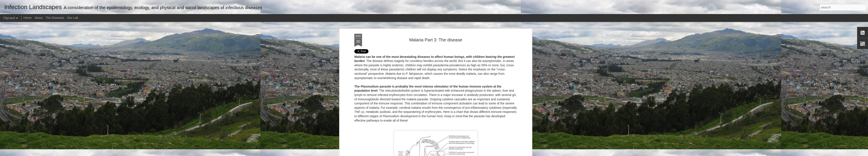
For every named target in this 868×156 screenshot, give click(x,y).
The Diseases (55, 18)
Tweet (358, 51)
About (39, 18)
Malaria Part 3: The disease (436, 40)
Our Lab (73, 18)
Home (27, 18)
